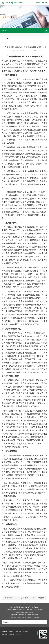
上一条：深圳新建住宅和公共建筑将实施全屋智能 (10, 598)
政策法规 (19, 631)
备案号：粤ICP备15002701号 (18, 617)
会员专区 (26, 631)
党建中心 (4, 635)
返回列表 (25, 598)
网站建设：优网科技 (33, 617)
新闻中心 (11, 631)
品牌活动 (19, 635)
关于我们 (4, 631)
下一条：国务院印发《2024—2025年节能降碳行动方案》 (40, 598)
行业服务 (11, 635)
